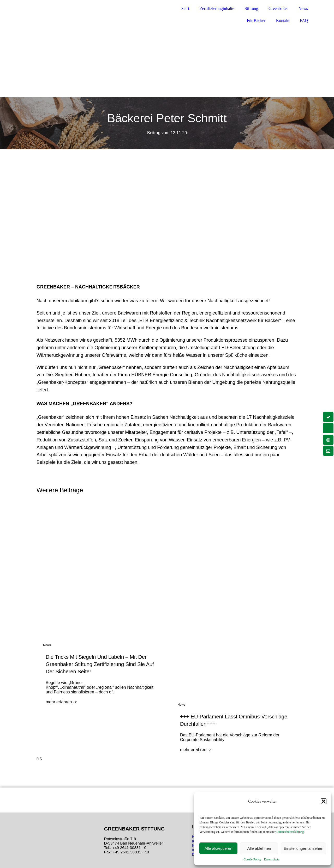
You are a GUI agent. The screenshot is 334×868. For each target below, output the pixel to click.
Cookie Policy (252, 859)
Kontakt (283, 20)
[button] (324, 801)
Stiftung (251, 8)
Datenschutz (272, 859)
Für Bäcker (256, 20)
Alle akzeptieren (219, 848)
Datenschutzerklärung (290, 832)
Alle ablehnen (259, 848)
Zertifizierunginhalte (217, 8)
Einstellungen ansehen (303, 848)
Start (185, 8)
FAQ (304, 20)
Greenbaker (278, 8)
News (303, 8)
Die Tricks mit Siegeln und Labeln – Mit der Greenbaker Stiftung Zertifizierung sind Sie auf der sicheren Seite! (100, 664)
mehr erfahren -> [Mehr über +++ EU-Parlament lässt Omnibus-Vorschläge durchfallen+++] (196, 750)
